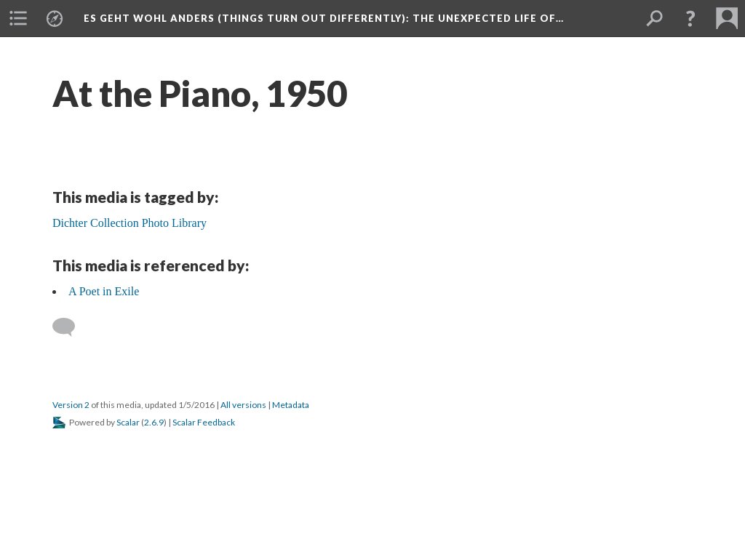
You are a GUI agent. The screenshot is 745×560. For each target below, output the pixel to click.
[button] (690, 18)
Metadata (291, 405)
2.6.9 (154, 422)
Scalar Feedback (204, 422)
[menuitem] (18, 18)
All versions (243, 405)
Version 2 (71, 405)
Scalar (128, 422)
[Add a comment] (70, 327)
